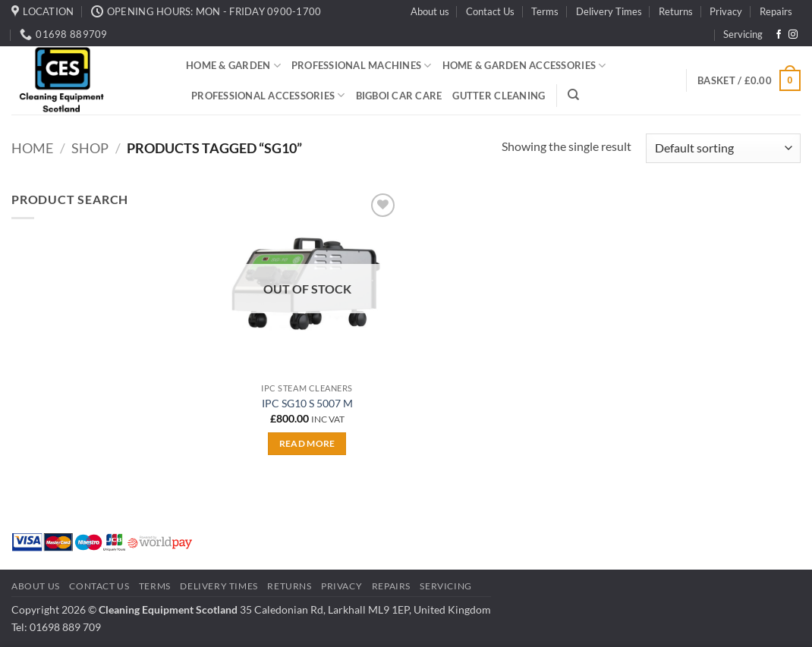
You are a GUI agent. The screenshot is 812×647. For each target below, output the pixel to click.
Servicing (743, 34)
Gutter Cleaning (499, 96)
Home (32, 148)
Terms (545, 11)
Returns (676, 11)
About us (430, 11)
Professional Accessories (268, 95)
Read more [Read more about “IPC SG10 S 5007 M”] (307, 443)
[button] (749, 80)
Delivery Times (609, 11)
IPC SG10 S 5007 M (307, 403)
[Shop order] (723, 148)
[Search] (573, 95)
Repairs (776, 11)
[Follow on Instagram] (793, 35)
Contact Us (490, 11)
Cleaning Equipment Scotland (168, 609)
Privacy (726, 11)
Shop (90, 148)
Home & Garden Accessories (524, 66)
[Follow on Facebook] (779, 35)
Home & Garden (233, 66)
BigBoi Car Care (399, 96)
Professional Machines (362, 66)
